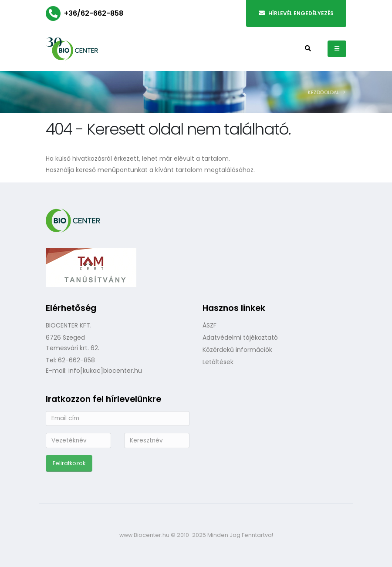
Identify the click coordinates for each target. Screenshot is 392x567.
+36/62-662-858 (94, 13)
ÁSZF (210, 325)
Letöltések (218, 362)
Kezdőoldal (326, 92)
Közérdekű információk (237, 350)
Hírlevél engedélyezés (296, 13)
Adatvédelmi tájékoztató (240, 337)
